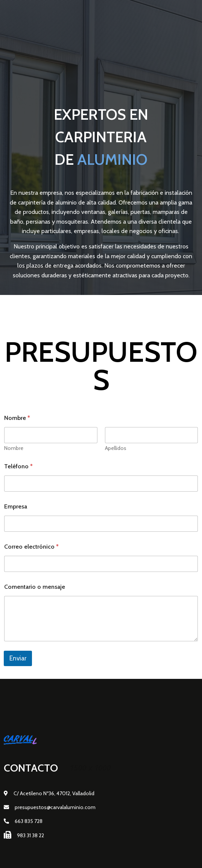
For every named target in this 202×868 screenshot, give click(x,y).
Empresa (16, 506)
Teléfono (18, 466)
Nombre (14, 448)
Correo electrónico (31, 547)
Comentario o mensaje (35, 587)
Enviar (18, 658)
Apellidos (116, 448)
